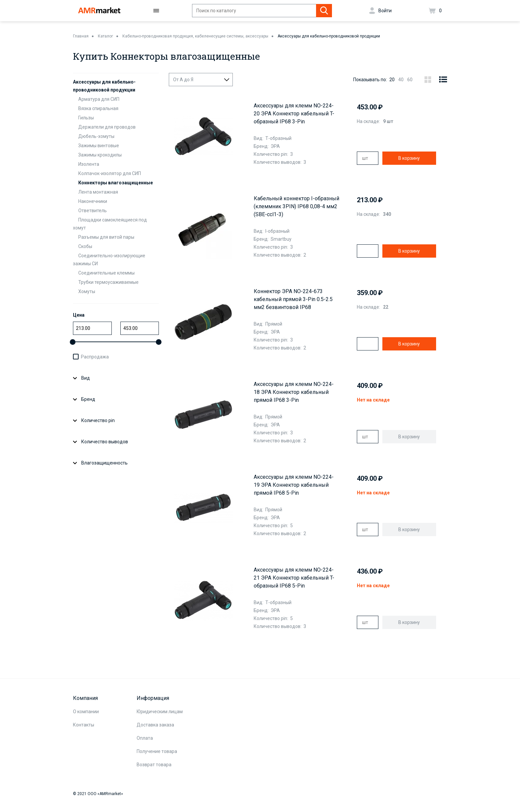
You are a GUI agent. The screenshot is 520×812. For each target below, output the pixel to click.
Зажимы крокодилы (100, 155)
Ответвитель (93, 211)
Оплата (145, 738)
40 (401, 80)
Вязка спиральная (98, 108)
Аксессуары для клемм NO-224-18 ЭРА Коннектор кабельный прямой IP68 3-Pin (294, 392)
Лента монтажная (98, 192)
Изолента (89, 164)
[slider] (73, 342)
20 (392, 80)
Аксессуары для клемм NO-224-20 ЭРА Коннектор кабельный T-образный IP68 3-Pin (294, 114)
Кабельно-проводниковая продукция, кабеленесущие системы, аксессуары (195, 36)
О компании (86, 712)
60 (410, 80)
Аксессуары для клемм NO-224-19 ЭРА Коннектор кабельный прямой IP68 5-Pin (294, 485)
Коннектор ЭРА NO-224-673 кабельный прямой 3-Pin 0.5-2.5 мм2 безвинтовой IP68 (293, 299)
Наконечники (93, 201)
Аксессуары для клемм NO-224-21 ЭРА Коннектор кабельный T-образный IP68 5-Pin (294, 578)
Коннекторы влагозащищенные (116, 183)
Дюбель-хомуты (96, 136)
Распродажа (95, 357)
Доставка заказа (155, 725)
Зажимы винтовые (99, 146)
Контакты (84, 725)
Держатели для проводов (107, 127)
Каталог (105, 36)
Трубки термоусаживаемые (108, 282)
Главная (81, 36)
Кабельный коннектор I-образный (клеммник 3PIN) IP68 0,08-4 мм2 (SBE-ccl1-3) (296, 206)
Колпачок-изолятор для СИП (110, 173)
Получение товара (157, 751)
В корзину (409, 158)
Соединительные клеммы (106, 273)
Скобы (85, 246)
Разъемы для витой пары (106, 237)
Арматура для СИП (99, 99)
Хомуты (87, 291)
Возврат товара (154, 765)
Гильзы (86, 118)
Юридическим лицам (160, 712)
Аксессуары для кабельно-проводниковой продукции (329, 36)
